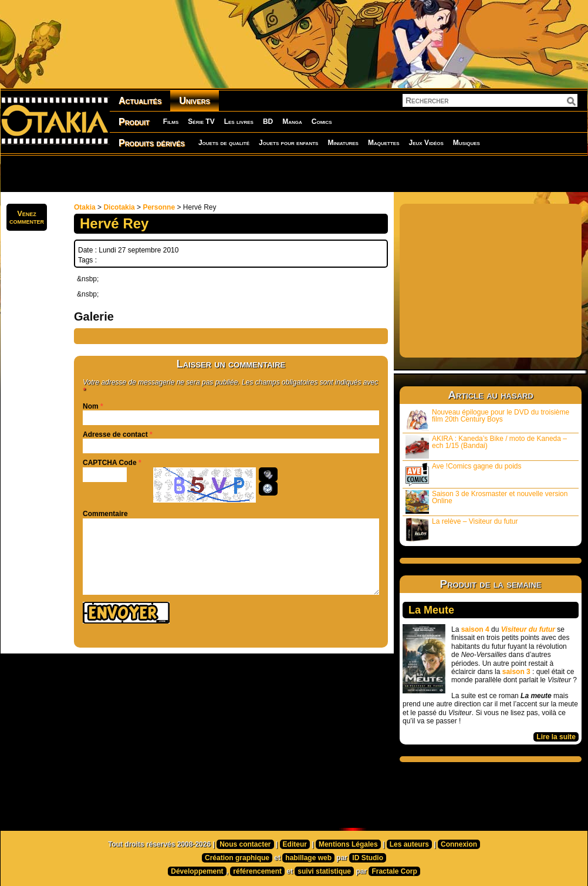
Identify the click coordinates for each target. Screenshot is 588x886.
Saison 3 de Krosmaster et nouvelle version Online (486, 502)
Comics (322, 122)
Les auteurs (409, 844)
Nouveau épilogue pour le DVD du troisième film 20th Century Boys (487, 420)
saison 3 (516, 672)
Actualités (140, 101)
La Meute (431, 610)
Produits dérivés (152, 143)
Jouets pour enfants (288, 143)
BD (268, 122)
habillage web (308, 858)
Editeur (295, 844)
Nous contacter (245, 844)
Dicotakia (119, 207)
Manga (292, 122)
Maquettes (384, 143)
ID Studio (368, 858)
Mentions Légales (348, 844)
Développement (197, 871)
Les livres (239, 122)
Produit (134, 122)
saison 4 (475, 629)
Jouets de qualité (224, 143)
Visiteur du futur (528, 629)
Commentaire (105, 514)
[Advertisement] (151, 173)
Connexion (459, 844)
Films (171, 122)
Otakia (85, 207)
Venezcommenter (27, 217)
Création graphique (237, 858)
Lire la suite (556, 737)
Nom (91, 406)
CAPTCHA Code (110, 463)
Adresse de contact (115, 434)
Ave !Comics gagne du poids (464, 474)
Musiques (467, 143)
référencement (257, 871)
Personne (159, 207)
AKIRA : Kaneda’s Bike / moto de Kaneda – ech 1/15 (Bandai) (486, 447)
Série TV (201, 122)
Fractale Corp (394, 871)
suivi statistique (324, 871)
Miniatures (343, 143)
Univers (195, 101)
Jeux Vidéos (426, 143)
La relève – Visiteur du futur (462, 529)
